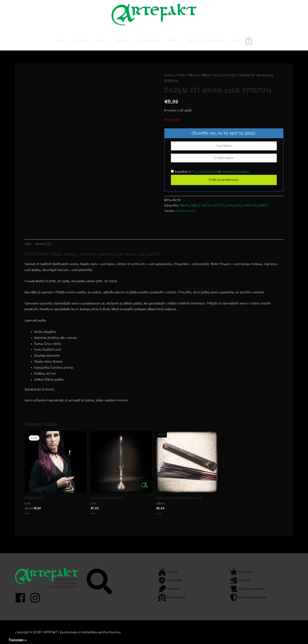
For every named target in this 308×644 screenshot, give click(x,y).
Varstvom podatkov (235, 172)
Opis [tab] (28, 244)
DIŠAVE (173, 41)
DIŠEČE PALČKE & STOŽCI (218, 76)
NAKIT (60, 41)
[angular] (170, 580)
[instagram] (37, 598)
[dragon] (240, 580)
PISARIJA (122, 41)
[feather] (169, 589)
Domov (169, 76)
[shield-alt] (248, 597)
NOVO (235, 41)
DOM (101, 41)
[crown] (241, 572)
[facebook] (22, 598)
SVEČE (193, 41)
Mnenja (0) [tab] (43, 244)
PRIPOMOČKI (148, 41)
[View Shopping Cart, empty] (249, 41)
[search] (100, 582)
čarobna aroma (185, 211)
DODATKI (81, 41)
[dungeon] (172, 597)
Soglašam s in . (210, 172)
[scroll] (247, 589)
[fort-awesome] (168, 572)
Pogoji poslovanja (205, 172)
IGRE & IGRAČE (214, 41)
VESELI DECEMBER (255, 206)
